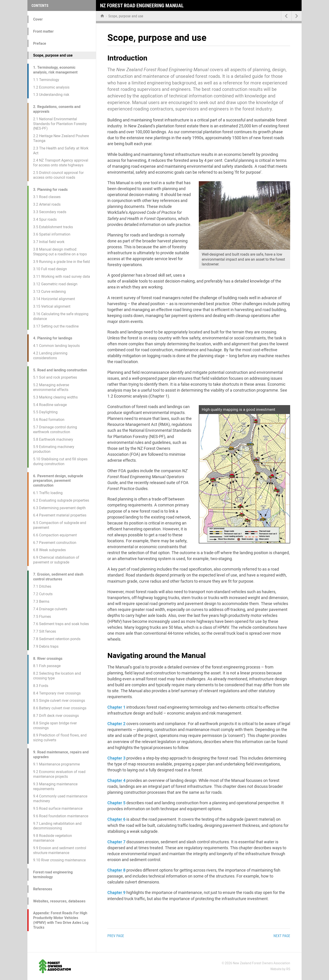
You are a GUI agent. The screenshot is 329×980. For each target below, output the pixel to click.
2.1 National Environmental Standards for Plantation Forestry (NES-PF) (60, 124)
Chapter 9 (116, 892)
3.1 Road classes (47, 197)
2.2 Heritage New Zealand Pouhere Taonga (61, 138)
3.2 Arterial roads (47, 204)
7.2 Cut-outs (43, 594)
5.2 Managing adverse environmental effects (51, 387)
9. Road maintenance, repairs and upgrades (61, 755)
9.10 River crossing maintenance (59, 860)
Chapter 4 (116, 780)
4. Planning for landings (53, 338)
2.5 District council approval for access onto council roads (58, 175)
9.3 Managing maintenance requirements (55, 786)
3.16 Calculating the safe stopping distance (61, 316)
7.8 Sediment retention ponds (57, 639)
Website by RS (280, 969)
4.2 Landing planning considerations (50, 356)
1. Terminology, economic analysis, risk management (55, 70)
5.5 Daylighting (45, 412)
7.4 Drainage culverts (50, 609)
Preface (40, 43)
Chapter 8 (116, 870)
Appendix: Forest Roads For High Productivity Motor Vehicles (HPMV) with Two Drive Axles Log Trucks (61, 920)
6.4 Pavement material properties (60, 515)
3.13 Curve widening (49, 292)
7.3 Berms (41, 601)
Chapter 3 (116, 758)
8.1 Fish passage (47, 666)
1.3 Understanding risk (51, 95)
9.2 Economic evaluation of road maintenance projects (59, 774)
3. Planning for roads (50, 190)
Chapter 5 (116, 803)
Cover (38, 19)
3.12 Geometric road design (55, 284)
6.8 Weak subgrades (49, 550)
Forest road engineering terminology (53, 875)
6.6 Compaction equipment (55, 535)
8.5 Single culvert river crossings (59, 701)
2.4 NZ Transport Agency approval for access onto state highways (61, 163)
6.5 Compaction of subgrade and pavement (60, 525)
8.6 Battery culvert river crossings (60, 708)
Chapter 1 (116, 707)
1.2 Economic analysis (51, 87)
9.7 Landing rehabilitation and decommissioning (57, 826)
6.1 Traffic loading (48, 493)
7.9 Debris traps (46, 646)
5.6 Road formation (49, 420)
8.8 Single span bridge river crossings (55, 726)
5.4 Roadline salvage (50, 405)
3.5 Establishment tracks (53, 227)
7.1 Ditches (42, 586)
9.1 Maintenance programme (56, 764)
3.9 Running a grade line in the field (61, 262)
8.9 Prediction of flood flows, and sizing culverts (60, 738)
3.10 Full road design (50, 269)
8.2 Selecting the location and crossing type (57, 676)
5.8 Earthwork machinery (53, 439)
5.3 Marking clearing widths (55, 397)
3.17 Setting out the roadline (56, 326)
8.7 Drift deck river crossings (56, 716)
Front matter (43, 31)
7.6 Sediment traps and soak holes (61, 624)
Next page (282, 936)
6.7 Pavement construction (55, 543)
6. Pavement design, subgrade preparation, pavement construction (58, 481)
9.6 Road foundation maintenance (61, 816)
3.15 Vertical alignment (52, 306)
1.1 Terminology (46, 80)
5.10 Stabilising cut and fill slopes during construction (60, 461)
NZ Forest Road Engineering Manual (142, 6)
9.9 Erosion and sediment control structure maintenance (60, 850)
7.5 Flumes (42, 617)
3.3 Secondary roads (50, 212)
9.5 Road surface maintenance (58, 808)
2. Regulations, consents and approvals (57, 109)
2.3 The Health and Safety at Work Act (61, 151)
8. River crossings (48, 659)
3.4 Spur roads (45, 219)
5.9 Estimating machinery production (54, 449)
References (43, 889)
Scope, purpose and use (53, 55)
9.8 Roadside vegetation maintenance (53, 838)
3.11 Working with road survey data (62, 276)
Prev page (116, 936)
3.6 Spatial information (52, 234)
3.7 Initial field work (49, 242)
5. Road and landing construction (60, 370)
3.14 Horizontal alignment (54, 299)
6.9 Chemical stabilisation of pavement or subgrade (56, 560)
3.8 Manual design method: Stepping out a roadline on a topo (60, 252)
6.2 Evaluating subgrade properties (61, 500)
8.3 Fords (41, 686)
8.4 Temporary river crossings (57, 693)
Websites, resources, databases (59, 901)
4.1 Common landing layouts (56, 346)
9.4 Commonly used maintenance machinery (60, 799)
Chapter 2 (116, 724)
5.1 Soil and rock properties (55, 377)
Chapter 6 (116, 819)
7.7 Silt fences (45, 631)
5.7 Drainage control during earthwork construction (55, 430)
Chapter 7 (116, 842)
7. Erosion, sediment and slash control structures (58, 577)
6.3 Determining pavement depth (59, 508)
